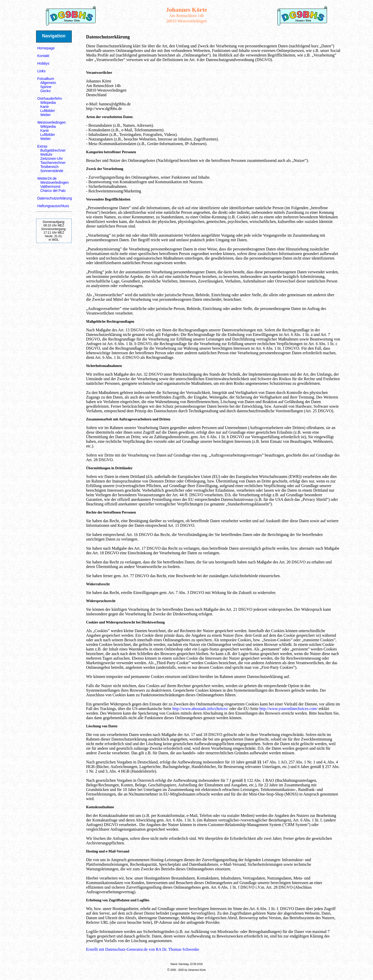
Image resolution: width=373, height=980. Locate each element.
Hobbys (43, 63)
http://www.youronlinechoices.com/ (288, 709)
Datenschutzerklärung (55, 198)
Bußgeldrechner (53, 150)
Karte (45, 107)
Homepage (46, 48)
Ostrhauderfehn (50, 98)
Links (42, 71)
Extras (42, 146)
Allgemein (48, 83)
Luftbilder (48, 111)
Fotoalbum (46, 79)
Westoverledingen (52, 122)
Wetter (46, 115)
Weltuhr (47, 154)
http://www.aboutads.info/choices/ (200, 709)
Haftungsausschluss (53, 206)
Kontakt (43, 56)
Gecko (46, 91)
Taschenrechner (53, 163)
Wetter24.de (47, 178)
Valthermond (50, 187)
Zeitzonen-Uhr (52, 159)
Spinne (46, 87)
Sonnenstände (52, 171)
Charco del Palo (53, 191)
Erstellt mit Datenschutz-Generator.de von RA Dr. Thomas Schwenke (143, 949)
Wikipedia (48, 103)
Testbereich (50, 167)
